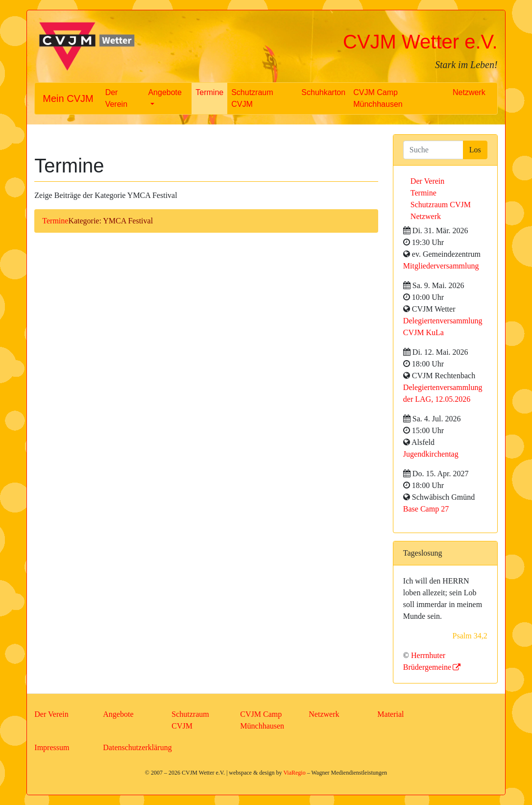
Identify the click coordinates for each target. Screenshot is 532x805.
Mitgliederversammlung (441, 266)
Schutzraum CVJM (252, 98)
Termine (209, 92)
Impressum (52, 747)
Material (390, 714)
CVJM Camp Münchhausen (378, 98)
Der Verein (116, 98)
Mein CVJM (68, 98)
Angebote (118, 714)
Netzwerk (469, 92)
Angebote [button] (165, 92)
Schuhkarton (323, 92)
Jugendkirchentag (431, 454)
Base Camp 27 (426, 509)
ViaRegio (294, 773)
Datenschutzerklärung (137, 747)
